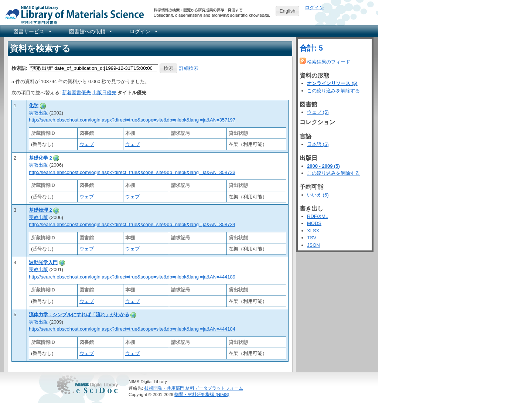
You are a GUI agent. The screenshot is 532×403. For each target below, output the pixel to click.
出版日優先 (104, 93)
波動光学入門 (43, 262)
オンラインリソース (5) (332, 83)
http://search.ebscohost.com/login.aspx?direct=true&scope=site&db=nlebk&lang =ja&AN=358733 (132, 172)
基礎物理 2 (40, 210)
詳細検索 (189, 68)
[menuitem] (32, 31)
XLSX (313, 231)
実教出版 (38, 113)
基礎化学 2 (40, 158)
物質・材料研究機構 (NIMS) (202, 394)
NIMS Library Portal (72, 15)
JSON (313, 245)
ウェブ (87, 144)
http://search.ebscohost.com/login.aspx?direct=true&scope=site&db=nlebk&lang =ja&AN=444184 (132, 329)
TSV (312, 238)
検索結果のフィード (329, 62)
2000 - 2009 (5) (323, 166)
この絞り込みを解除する (333, 91)
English (288, 11)
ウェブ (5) (318, 112)
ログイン (314, 8)
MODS (314, 223)
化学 (34, 105)
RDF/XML (318, 216)
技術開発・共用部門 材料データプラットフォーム (194, 388)
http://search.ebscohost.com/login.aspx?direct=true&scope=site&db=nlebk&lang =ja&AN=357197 (132, 120)
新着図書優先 (76, 93)
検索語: (19, 68)
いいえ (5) (318, 195)
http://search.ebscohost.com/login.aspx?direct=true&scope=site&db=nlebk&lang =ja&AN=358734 (132, 224)
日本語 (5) (318, 144)
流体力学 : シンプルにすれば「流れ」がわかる (79, 315)
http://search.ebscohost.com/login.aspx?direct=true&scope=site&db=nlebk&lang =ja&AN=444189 (132, 277)
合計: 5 (311, 48)
